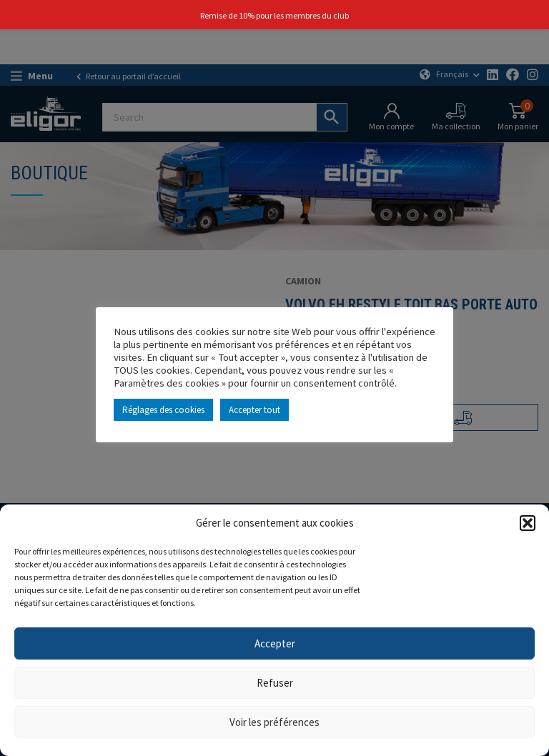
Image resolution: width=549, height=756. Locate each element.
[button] (528, 523)
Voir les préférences (274, 722)
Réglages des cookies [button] (163, 410)
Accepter (275, 643)
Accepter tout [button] (254, 410)
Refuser (275, 683)
